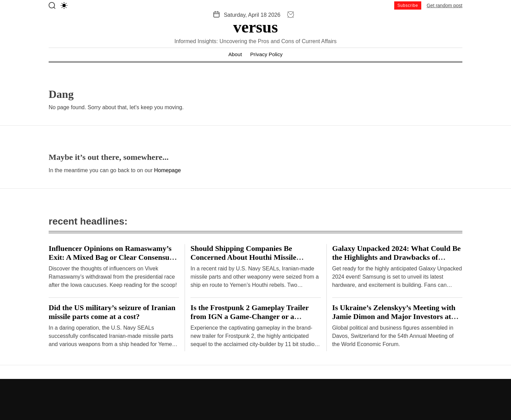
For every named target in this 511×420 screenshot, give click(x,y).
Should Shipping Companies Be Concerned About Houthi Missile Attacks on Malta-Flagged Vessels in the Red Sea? (254, 262)
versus (256, 27)
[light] (64, 5)
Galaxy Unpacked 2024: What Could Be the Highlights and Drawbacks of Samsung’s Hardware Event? (396, 257)
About (235, 54)
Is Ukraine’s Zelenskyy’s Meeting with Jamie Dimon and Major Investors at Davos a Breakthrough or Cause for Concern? (394, 321)
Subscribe (408, 5)
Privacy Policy (266, 54)
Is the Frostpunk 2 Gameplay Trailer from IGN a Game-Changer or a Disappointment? (250, 316)
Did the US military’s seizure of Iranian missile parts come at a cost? (112, 312)
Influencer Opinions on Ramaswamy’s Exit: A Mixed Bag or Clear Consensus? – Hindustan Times (112, 257)
